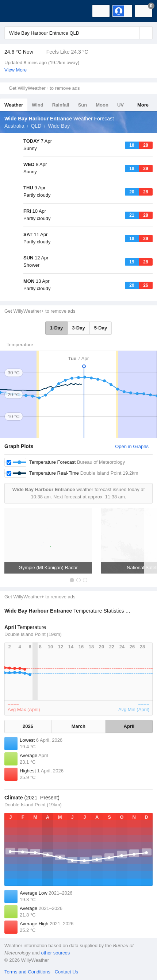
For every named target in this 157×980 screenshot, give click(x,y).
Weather (14, 105)
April (129, 726)
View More (16, 70)
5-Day (101, 328)
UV (120, 105)
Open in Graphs (132, 446)
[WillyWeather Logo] (16, 11)
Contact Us (66, 972)
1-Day (56, 328)
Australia (14, 126)
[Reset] (133, 33)
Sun (83, 105)
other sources (55, 953)
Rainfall (61, 105)
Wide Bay (59, 126)
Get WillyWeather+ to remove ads (44, 88)
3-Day (78, 328)
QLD (36, 126)
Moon (102, 105)
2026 (28, 726)
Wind (38, 105)
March (78, 726)
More (143, 105)
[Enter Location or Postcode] (78, 33)
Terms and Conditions (27, 972)
